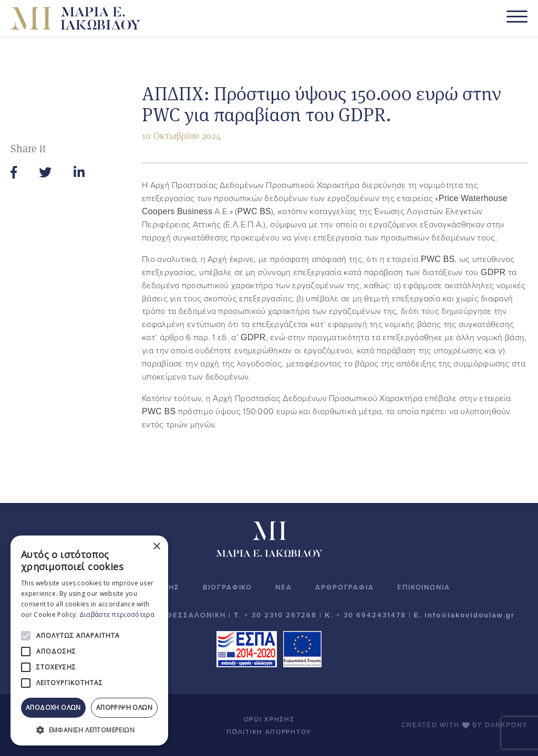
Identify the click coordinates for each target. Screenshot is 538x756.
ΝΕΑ (284, 587)
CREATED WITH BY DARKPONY (464, 725)
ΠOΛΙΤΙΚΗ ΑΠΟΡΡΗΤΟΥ (269, 732)
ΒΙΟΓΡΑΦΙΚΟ (227, 587)
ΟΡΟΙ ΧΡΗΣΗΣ (269, 719)
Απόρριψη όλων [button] (124, 707)
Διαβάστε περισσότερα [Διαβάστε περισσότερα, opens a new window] (117, 615)
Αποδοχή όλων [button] (53, 707)
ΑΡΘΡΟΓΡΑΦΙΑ (345, 587)
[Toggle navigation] (517, 19)
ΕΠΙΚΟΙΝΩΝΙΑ (424, 587)
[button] (89, 730)
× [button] (156, 547)
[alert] (89, 640)
